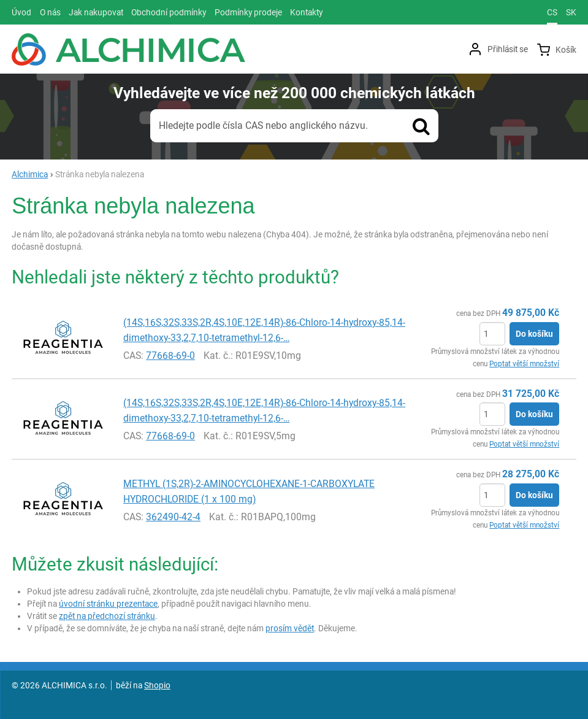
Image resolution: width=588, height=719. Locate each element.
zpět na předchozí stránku (107, 616)
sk (571, 12)
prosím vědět (290, 628)
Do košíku (534, 334)
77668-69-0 (170, 356)
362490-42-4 (173, 517)
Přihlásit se (508, 49)
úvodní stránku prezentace (108, 604)
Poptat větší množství (524, 364)
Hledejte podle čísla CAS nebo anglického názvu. (263, 125)
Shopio (157, 685)
